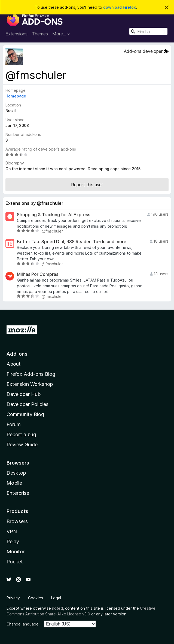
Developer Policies (28, 404)
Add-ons (17, 354)
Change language (23, 624)
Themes (40, 34)
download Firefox (120, 7)
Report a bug (21, 434)
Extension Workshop (30, 384)
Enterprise (18, 493)
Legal (56, 598)
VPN (12, 531)
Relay (13, 541)
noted (57, 608)
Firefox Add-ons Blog (31, 374)
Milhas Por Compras (38, 274)
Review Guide (22, 445)
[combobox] (148, 31)
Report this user (87, 185)
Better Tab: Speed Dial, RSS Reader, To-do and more (72, 242)
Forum (14, 424)
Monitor (16, 552)
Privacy (13, 598)
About (14, 364)
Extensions (16, 34)
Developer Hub (24, 394)
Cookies (36, 598)
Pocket (15, 562)
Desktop (16, 473)
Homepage (16, 96)
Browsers (17, 521)
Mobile (14, 483)
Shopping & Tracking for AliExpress (54, 215)
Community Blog (25, 414)
